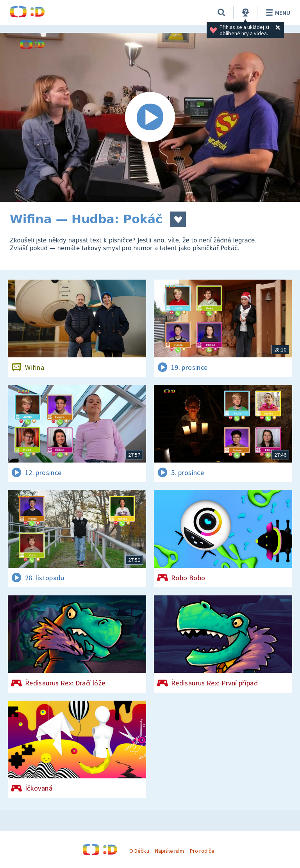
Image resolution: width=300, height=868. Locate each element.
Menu (277, 13)
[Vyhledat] (221, 13)
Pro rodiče (202, 851)
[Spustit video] (150, 117)
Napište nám (170, 851)
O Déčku (139, 851)
